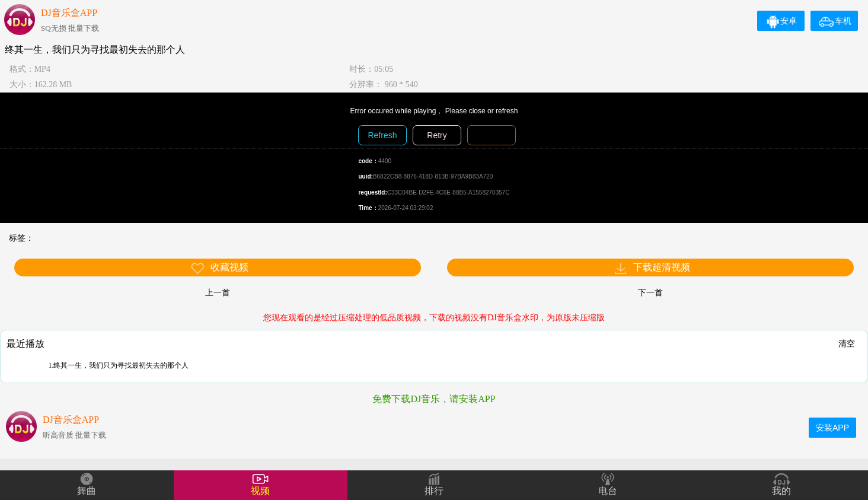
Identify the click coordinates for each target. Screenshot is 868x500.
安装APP (832, 428)
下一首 (650, 293)
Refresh (382, 135)
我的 (781, 491)
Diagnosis (491, 135)
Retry (437, 135)
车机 (835, 21)
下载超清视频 (652, 268)
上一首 (218, 293)
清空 (847, 343)
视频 (260, 491)
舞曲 (87, 491)
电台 (608, 491)
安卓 (781, 21)
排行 (434, 491)
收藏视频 (219, 268)
